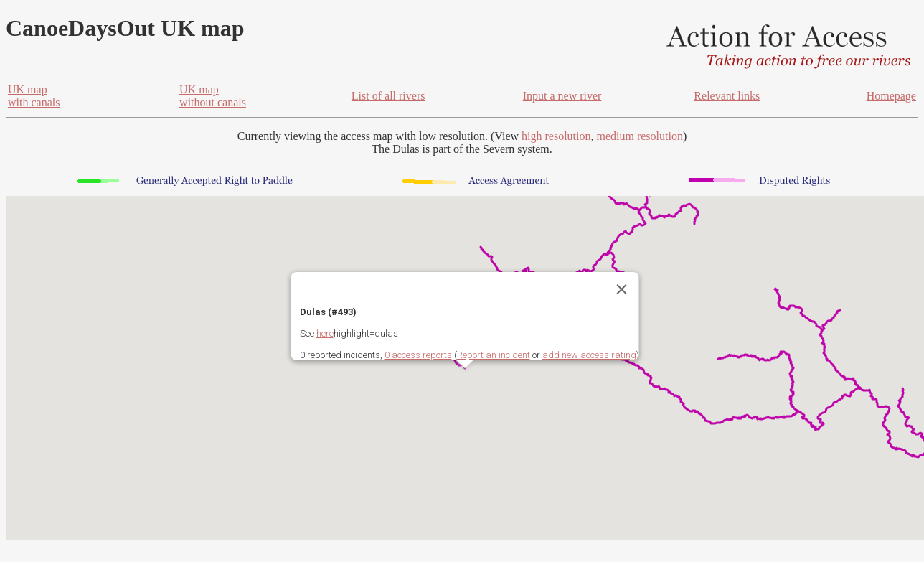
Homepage (891, 96)
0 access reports (418, 355)
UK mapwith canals (34, 96)
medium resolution (639, 136)
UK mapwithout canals (213, 96)
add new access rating (589, 355)
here (325, 333)
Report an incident (494, 355)
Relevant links (727, 96)
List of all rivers (388, 96)
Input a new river (562, 96)
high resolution (556, 136)
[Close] (622, 289)
